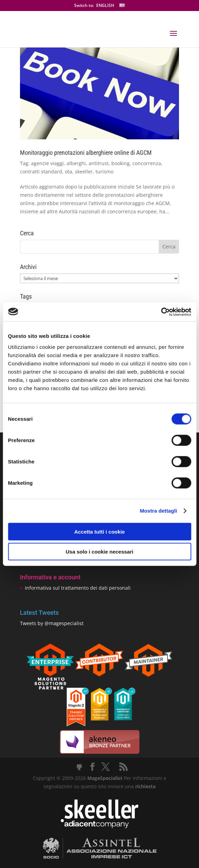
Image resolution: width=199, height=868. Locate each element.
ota (68, 172)
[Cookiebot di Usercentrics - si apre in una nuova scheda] (161, 312)
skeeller (84, 172)
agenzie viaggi (47, 163)
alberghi (76, 163)
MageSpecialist (105, 778)
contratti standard (41, 172)
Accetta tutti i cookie (99, 531)
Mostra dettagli (158, 511)
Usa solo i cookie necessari (100, 552)
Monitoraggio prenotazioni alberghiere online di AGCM (86, 153)
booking (121, 163)
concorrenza (147, 163)
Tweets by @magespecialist (52, 623)
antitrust (99, 163)
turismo (105, 172)
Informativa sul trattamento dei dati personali (78, 588)
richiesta (145, 786)
